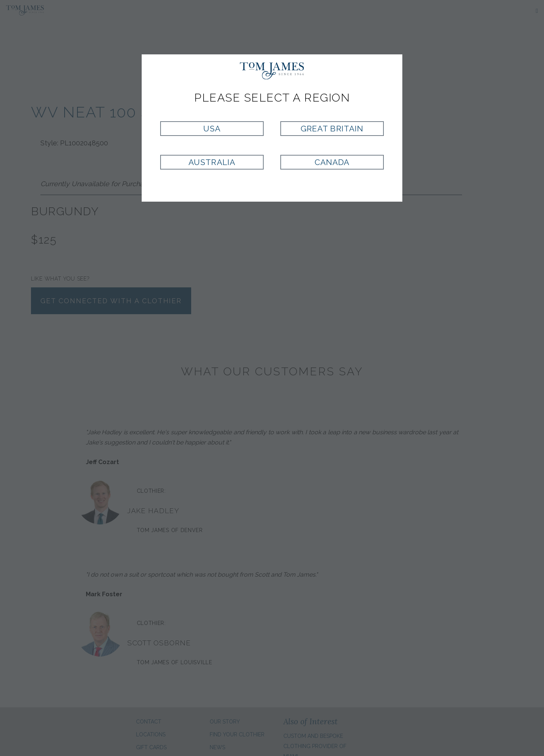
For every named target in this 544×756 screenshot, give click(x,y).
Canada (332, 162)
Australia (212, 162)
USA (212, 129)
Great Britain (332, 129)
